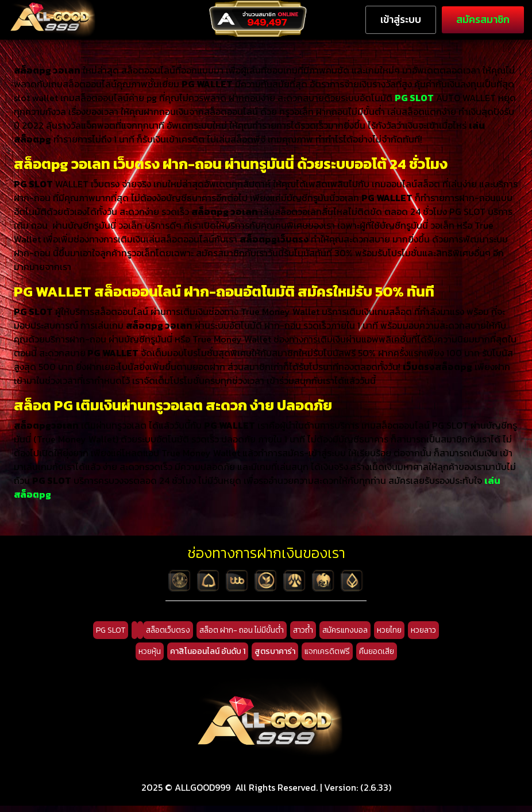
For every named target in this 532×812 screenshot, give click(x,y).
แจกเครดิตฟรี (327, 658)
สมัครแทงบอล (345, 636)
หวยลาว (423, 636)
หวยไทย (389, 636)
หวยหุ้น (150, 658)
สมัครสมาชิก (483, 20)
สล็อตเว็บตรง (168, 636)
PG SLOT (111, 636)
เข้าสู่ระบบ (401, 20)
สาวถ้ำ (303, 636)
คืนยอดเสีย (377, 658)
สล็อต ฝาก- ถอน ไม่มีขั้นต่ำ (242, 636)
